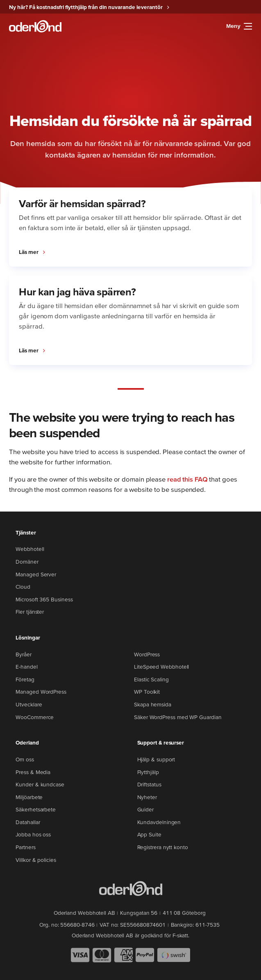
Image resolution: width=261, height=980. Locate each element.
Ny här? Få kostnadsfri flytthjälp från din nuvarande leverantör (86, 7)
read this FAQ (187, 479)
